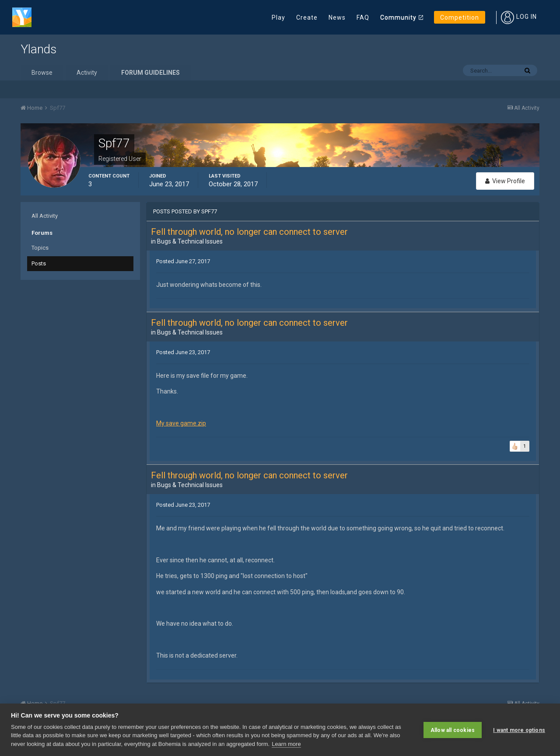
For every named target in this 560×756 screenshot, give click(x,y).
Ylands (38, 49)
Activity (87, 73)
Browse (42, 73)
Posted (183, 261)
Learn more (286, 744)
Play (278, 17)
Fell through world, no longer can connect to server (249, 232)
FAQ (363, 17)
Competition (460, 17)
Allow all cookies (453, 730)
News (337, 17)
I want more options (519, 730)
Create (307, 17)
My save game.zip (181, 423)
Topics (40, 248)
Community (398, 17)
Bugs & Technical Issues (190, 241)
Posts (39, 263)
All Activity (45, 216)
